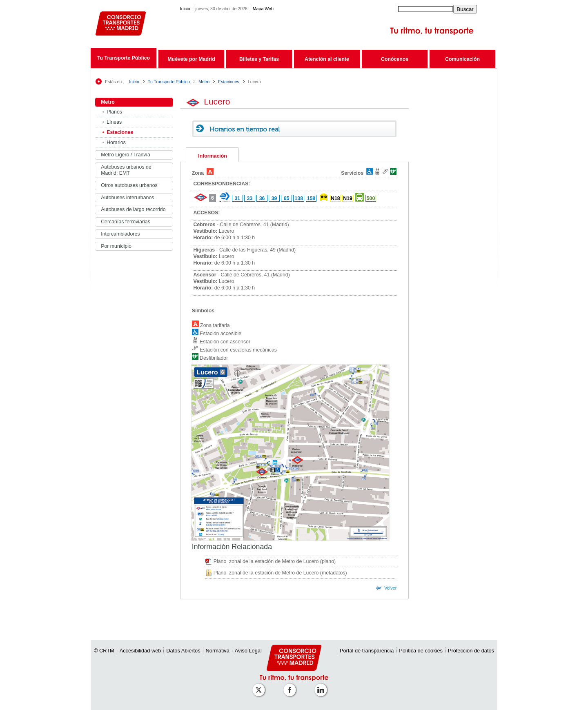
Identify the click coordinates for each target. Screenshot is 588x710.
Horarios (116, 142)
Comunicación (462, 59)
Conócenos (395, 59)
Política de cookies (421, 651)
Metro (204, 82)
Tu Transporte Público (124, 58)
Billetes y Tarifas (259, 59)
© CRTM (104, 651)
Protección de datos (471, 651)
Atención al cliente (327, 59)
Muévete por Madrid (191, 59)
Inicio (185, 9)
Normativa (218, 651)
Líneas (114, 122)
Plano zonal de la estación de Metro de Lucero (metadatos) (280, 573)
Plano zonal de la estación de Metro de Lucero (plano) (275, 561)
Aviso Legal (248, 651)
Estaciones (229, 82)
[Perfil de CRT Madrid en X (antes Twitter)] (260, 686)
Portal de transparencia (367, 651)
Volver (390, 588)
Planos (114, 112)
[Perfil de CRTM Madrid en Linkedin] (322, 686)
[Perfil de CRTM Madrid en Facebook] (291, 686)
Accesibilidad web (140, 651)
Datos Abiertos (183, 651)
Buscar (465, 9)
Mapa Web (263, 9)
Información (212, 156)
